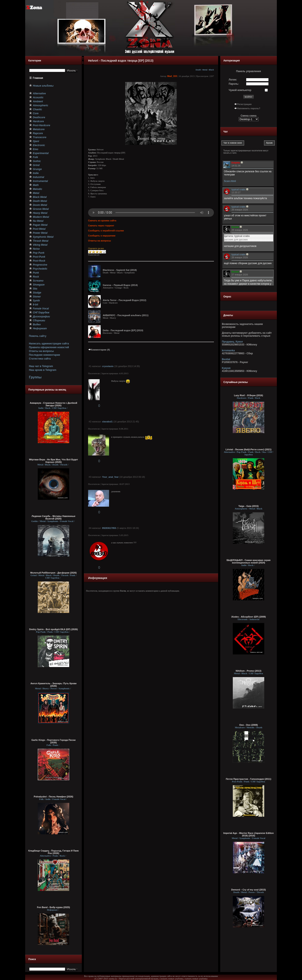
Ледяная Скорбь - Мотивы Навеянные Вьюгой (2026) (54, 517)
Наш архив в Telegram (43, 370)
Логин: (233, 80)
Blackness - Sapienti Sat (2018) (120, 270)
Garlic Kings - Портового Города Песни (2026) (54, 741)
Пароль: (234, 84)
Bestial (226, 359)
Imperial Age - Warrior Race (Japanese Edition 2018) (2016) (249, 834)
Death (198, 70)
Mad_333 (172, 76)
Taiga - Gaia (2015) (249, 506)
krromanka (228, 350)
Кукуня (226, 368)
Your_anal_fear (110, 477)
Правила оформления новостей (49, 347)
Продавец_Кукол (232, 342)
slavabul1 (107, 422)
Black (211, 70)
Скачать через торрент (101, 226)
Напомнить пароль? (249, 108)
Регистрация (244, 104)
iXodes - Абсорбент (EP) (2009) (249, 617)
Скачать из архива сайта (102, 221)
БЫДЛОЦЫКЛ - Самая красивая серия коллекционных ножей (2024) (248, 561)
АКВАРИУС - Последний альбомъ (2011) (126, 315)
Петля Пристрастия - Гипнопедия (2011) (249, 779)
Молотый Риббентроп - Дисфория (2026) (54, 573)
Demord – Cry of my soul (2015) (248, 890)
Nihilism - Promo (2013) (249, 671)
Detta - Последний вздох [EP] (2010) (123, 330)
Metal (205, 70)
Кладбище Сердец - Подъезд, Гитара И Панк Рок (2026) (53, 852)
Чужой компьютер (240, 90)
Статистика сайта (40, 359)
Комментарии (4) (99, 350)
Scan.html (230, 181)
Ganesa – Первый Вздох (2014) (120, 285)
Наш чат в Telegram (41, 366)
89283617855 (109, 528)
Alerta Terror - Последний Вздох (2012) (124, 300)
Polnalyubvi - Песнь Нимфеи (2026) (53, 797)
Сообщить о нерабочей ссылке (106, 231)
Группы (35, 377)
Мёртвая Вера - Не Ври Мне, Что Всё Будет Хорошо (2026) (53, 461)
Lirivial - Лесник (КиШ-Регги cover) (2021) (249, 449)
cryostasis (108, 366)
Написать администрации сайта (49, 344)
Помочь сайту (38, 336)
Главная (38, 78)
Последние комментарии (44, 355)
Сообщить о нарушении (102, 236)
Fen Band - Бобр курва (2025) (54, 907)
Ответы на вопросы (41, 351)
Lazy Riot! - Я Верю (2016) (249, 395)
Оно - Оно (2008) (249, 725)
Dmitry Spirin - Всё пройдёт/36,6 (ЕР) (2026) (53, 629)
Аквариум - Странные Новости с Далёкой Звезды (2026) (53, 404)
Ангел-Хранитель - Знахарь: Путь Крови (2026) (53, 685)
